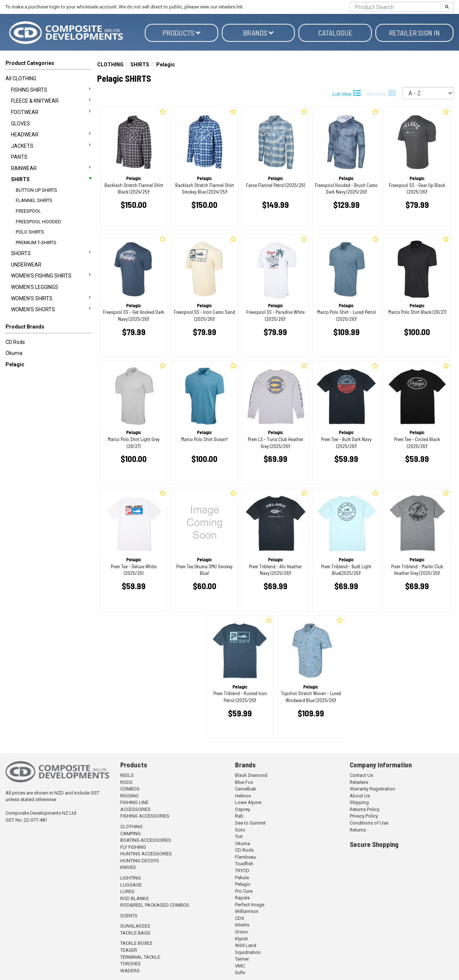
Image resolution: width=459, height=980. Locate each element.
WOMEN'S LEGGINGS (35, 287)
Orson (241, 932)
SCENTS (129, 916)
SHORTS (51, 253)
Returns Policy (365, 809)
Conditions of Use (369, 823)
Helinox (243, 796)
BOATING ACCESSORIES (146, 840)
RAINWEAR (51, 168)
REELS (127, 775)
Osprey (243, 809)
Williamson (247, 911)
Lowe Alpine (248, 802)
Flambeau (245, 857)
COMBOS (130, 789)
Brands (258, 33)
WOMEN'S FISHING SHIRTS (51, 275)
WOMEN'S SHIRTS (51, 298)
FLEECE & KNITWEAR (51, 100)
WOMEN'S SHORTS (51, 309)
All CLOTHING (21, 78)
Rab (239, 816)
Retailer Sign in (414, 33)
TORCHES (131, 964)
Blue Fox (244, 782)
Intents (242, 925)
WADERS (130, 971)
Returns (358, 830)
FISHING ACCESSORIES (145, 816)
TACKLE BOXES (136, 943)
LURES (127, 891)
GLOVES (21, 124)
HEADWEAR (51, 134)
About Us (360, 796)
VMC (240, 966)
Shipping (359, 802)
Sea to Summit (250, 823)
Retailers (359, 782)
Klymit (241, 939)
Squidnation (248, 952)
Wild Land (246, 945)
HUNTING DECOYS (140, 861)
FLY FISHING (133, 847)
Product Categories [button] (30, 63)
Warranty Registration (372, 789)
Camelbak (246, 789)
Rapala (242, 898)
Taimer (242, 959)
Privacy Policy (364, 816)
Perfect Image (250, 905)
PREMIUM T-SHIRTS (36, 243)
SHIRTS (51, 179)
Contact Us (361, 775)
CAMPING (131, 834)
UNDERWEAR (26, 265)
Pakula (242, 878)
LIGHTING (131, 878)
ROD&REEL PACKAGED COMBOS (155, 905)
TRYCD (242, 871)
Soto (240, 830)
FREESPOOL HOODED (38, 222)
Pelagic (15, 364)
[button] (48, 328)
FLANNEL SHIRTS (34, 200)
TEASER (129, 950)
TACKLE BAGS (135, 933)
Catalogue (335, 33)
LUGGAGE (131, 885)
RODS (126, 782)
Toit (239, 836)
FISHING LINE (134, 802)
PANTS (19, 157)
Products (181, 33)
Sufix (240, 972)
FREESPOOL (28, 211)
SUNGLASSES (135, 926)
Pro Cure (244, 891)
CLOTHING (110, 65)
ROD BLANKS (135, 898)
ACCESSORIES (135, 809)
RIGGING (129, 796)
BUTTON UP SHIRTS (36, 190)
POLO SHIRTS (30, 232)
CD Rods (15, 342)
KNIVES (128, 867)
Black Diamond (251, 775)
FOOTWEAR (51, 112)
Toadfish (244, 864)
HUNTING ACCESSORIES (146, 854)
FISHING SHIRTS (51, 89)
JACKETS (51, 146)
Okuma (14, 353)
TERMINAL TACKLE (140, 957)
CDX (240, 918)
